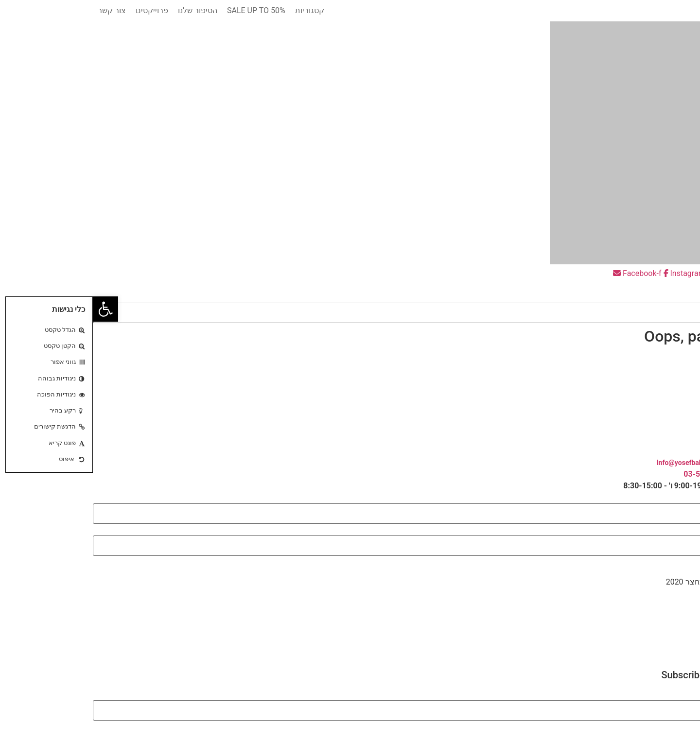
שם (695, 498)
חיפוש (691, 297)
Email (690, 695)
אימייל (690, 530)
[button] (350, 285)
